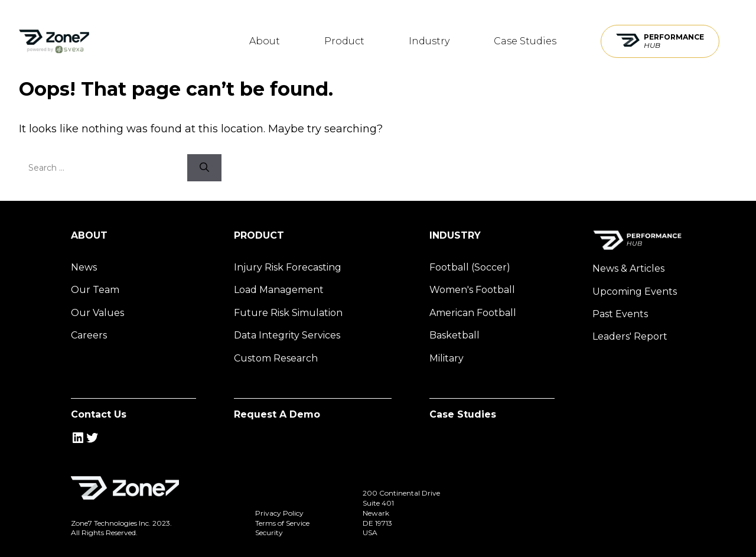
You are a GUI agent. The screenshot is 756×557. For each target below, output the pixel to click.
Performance (674, 41)
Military (447, 358)
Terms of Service (282, 523)
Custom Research (276, 358)
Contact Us (99, 414)
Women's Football (472, 290)
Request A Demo (277, 414)
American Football (473, 313)
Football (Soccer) (470, 267)
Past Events (620, 314)
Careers (89, 335)
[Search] (204, 168)
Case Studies (525, 41)
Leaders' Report (630, 336)
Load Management (279, 290)
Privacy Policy (279, 513)
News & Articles (628, 268)
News (84, 267)
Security (269, 532)
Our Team (95, 290)
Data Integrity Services (287, 335)
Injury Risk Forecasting (288, 267)
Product (344, 41)
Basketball (454, 335)
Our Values (97, 313)
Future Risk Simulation (288, 313)
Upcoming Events (635, 291)
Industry (429, 41)
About (265, 41)
